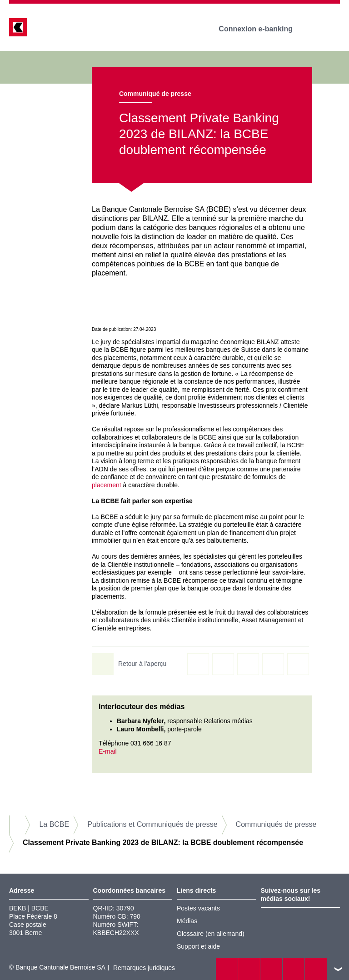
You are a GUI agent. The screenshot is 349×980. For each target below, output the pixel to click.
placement (107, 485)
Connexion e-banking (262, 29)
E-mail (108, 751)
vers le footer (338, 969)
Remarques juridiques (144, 968)
